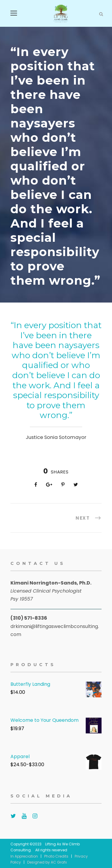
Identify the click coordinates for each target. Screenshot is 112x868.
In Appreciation (24, 856)
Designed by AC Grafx (47, 862)
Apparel (20, 756)
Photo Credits (56, 856)
